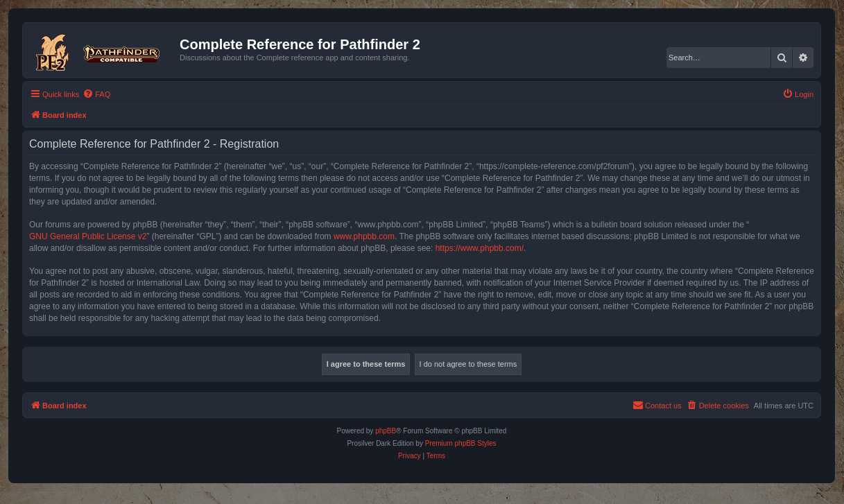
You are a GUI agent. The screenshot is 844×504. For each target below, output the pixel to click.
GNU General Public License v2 (88, 236)
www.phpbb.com (364, 236)
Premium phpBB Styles (461, 443)
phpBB (386, 431)
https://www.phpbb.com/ (480, 248)
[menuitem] (96, 94)
